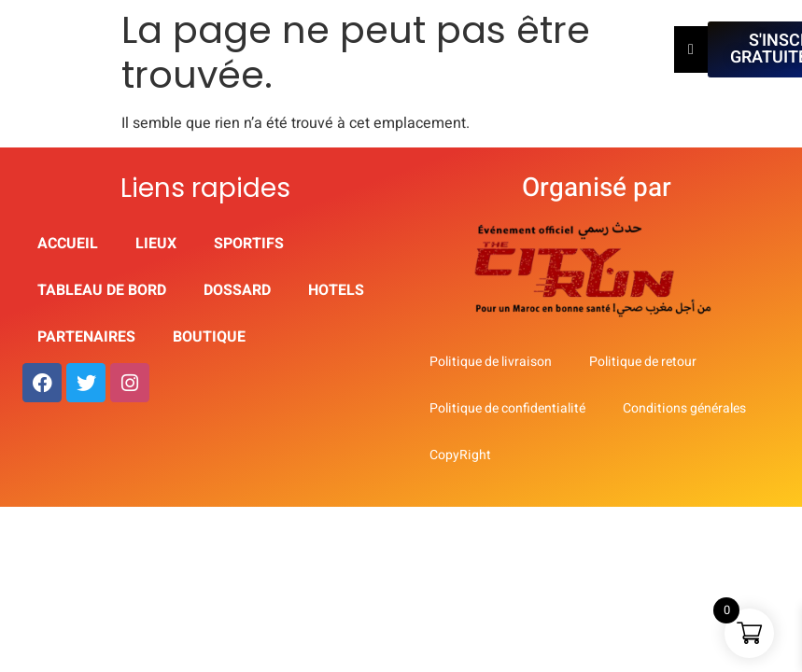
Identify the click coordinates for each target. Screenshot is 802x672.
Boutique (209, 337)
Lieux (156, 244)
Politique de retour (643, 362)
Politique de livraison (491, 362)
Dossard (237, 290)
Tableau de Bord (102, 290)
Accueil (68, 244)
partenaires (86, 337)
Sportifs (249, 244)
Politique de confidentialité (507, 408)
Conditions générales (684, 408)
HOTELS (336, 290)
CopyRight (460, 455)
